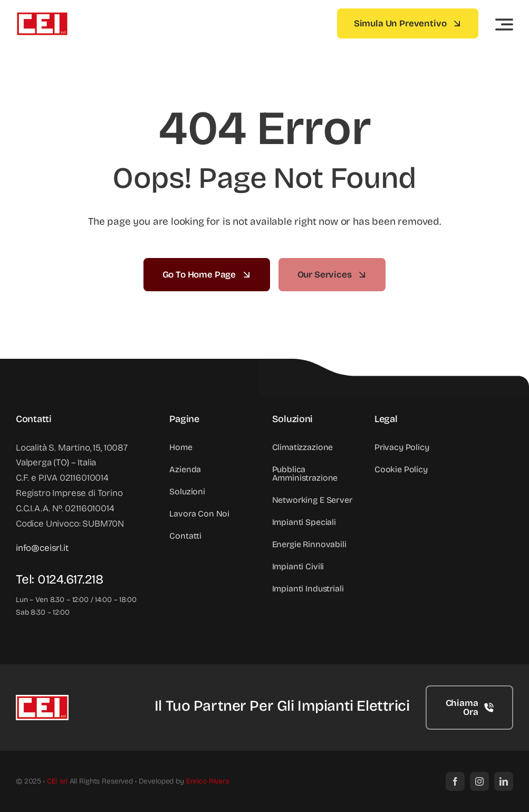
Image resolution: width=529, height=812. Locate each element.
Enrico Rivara (208, 781)
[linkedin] (504, 781)
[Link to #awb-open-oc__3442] (504, 24)
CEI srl (57, 781)
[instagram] (479, 781)
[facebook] (455, 781)
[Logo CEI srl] (42, 16)
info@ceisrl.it (42, 548)
